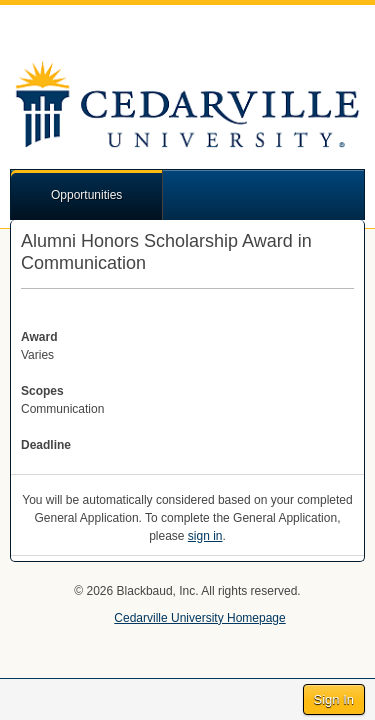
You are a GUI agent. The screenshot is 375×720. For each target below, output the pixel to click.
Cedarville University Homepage (199, 618)
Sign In (334, 699)
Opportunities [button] (86, 195)
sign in (205, 536)
